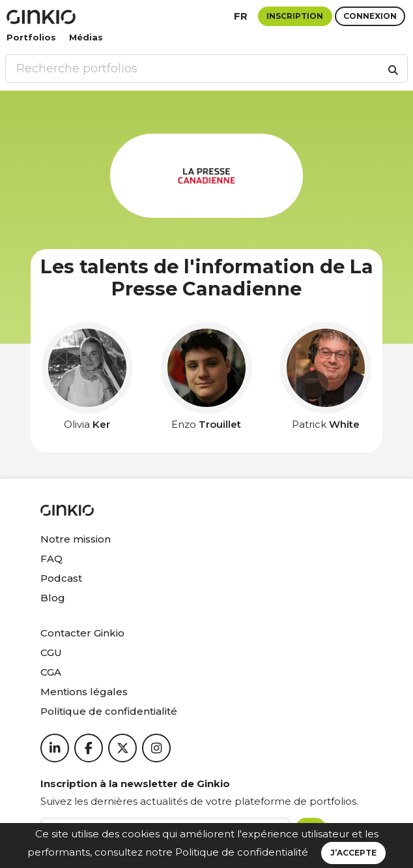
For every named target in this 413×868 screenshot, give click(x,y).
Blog (53, 598)
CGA (51, 672)
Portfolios (31, 37)
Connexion (370, 16)
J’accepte (353, 853)
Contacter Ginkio (82, 633)
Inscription (295, 16)
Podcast (61, 578)
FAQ (51, 559)
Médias (86, 37)
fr (241, 16)
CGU (51, 652)
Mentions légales (84, 692)
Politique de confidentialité (242, 852)
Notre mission (76, 539)
